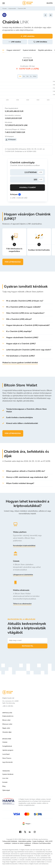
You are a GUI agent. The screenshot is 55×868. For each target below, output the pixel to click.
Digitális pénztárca (45, 50)
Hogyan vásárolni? (13, 50)
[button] (27, 301)
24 (20, 76)
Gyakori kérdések (29, 50)
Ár (3, 50)
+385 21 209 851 (8, 706)
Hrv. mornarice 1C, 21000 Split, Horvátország (10, 702)
